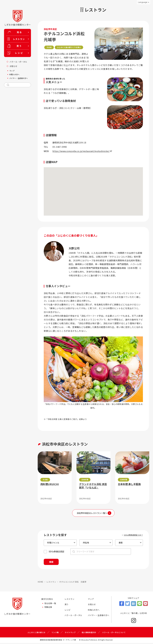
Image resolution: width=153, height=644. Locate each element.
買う (67, 606)
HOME (41, 583)
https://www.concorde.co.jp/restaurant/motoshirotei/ (81, 151)
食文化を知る (48, 600)
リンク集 (54, 633)
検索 (54, 562)
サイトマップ (70, 633)
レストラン (51, 583)
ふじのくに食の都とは (34, 633)
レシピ (68, 612)
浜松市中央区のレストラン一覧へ (92, 513)
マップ (91, 600)
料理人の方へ (94, 612)
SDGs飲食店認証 (57, 551)
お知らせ (92, 606)
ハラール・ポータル (75, 618)
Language (143, 2)
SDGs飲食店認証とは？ (133, 535)
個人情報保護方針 (89, 633)
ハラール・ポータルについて (116, 633)
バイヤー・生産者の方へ (99, 619)
